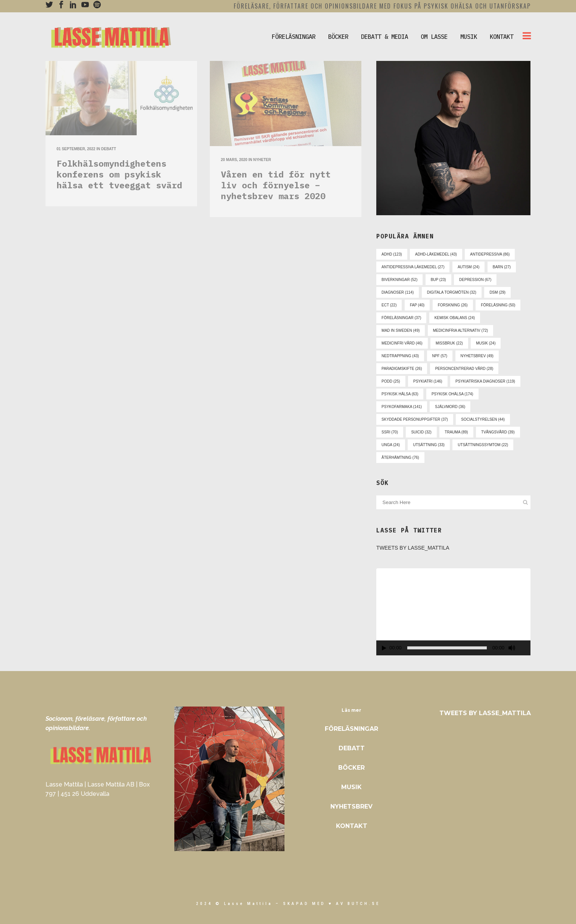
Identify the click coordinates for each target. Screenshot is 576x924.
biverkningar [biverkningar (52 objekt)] (399, 280)
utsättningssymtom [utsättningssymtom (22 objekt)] (483, 445)
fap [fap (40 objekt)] (417, 305)
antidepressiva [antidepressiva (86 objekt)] (490, 254)
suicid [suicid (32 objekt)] (421, 432)
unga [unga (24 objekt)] (391, 445)
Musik (351, 787)
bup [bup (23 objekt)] (438, 280)
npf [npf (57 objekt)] (440, 356)
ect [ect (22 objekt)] (389, 305)
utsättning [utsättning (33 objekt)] (429, 445)
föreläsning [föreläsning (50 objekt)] (498, 305)
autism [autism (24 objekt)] (468, 267)
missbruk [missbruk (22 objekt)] (449, 343)
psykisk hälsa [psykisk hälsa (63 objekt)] (400, 394)
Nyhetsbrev (351, 806)
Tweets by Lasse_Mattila (413, 548)
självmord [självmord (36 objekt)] (450, 407)
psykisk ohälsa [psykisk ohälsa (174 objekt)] (452, 394)
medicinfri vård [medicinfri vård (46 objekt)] (402, 343)
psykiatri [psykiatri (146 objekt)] (428, 381)
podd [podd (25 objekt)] (391, 381)
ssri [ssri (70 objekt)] (390, 432)
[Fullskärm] (525, 648)
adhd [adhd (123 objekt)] (392, 254)
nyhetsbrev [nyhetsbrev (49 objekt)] (477, 356)
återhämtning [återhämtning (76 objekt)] (400, 458)
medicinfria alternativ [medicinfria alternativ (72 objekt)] (460, 330)
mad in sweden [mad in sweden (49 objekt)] (401, 330)
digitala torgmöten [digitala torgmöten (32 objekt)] (452, 292)
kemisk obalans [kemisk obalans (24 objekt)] (455, 318)
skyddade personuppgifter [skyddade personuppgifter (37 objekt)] (415, 419)
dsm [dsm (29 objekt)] (497, 292)
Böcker (351, 768)
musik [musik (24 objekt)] (486, 343)
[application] (453, 612)
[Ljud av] (512, 648)
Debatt (352, 748)
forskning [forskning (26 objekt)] (453, 305)
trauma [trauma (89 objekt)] (456, 432)
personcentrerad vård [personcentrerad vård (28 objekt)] (464, 369)
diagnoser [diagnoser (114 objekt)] (398, 292)
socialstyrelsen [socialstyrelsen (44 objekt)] (483, 419)
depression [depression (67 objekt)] (475, 280)
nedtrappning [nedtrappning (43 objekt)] (400, 356)
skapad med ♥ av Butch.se (331, 904)
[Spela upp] (384, 648)
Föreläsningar (351, 729)
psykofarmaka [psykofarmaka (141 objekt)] (402, 407)
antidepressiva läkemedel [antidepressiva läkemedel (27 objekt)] (413, 267)
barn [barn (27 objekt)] (502, 267)
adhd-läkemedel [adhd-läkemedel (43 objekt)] (436, 254)
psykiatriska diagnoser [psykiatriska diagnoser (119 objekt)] (485, 381)
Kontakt (352, 826)
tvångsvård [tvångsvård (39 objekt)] (498, 432)
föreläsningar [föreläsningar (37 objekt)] (401, 318)
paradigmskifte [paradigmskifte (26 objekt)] (402, 369)
